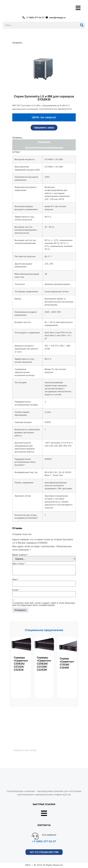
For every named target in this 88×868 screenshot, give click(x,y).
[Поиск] (82, 25)
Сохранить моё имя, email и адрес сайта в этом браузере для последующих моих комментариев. (44, 604)
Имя (15, 579)
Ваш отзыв (19, 563)
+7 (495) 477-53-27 (44, 841)
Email (16, 590)
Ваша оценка (20, 555)
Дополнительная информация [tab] (44, 148)
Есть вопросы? (49, 835)
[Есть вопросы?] (35, 836)
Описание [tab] (44, 142)
